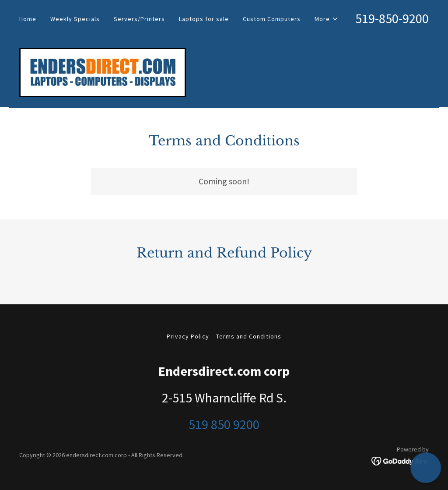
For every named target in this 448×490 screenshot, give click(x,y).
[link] (103, 71)
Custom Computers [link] (272, 19)
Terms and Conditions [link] (249, 336)
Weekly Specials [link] (75, 19)
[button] (327, 19)
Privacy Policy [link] (188, 336)
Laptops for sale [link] (204, 19)
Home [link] (28, 19)
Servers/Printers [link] (139, 19)
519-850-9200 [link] (392, 18)
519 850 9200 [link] (224, 424)
